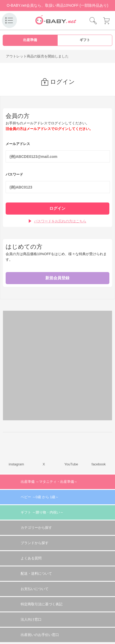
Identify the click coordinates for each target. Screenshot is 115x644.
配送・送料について (36, 574)
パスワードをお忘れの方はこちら (60, 221)
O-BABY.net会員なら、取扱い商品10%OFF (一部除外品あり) (58, 6)
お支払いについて (35, 589)
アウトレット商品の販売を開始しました (37, 56)
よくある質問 (31, 558)
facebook (99, 464)
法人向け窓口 (31, 619)
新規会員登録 (57, 278)
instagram (16, 464)
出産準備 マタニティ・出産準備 (49, 482)
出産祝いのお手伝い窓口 (40, 635)
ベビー (40, 497)
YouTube (71, 464)
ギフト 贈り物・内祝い (42, 512)
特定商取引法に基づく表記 (42, 604)
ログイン (57, 208)
